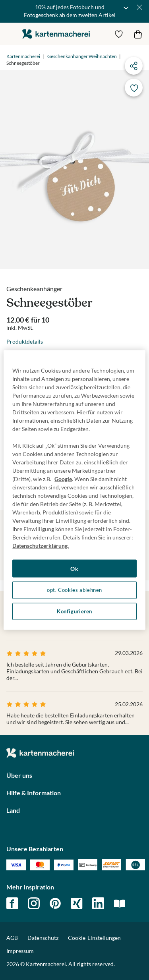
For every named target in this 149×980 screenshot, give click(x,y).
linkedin (98, 903)
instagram (34, 903)
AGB (12, 938)
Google (63, 478)
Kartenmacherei (23, 56)
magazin (120, 903)
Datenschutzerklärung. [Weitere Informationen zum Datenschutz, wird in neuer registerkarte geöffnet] (41, 545)
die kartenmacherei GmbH (56, 34)
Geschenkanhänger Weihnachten (82, 56)
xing (77, 903)
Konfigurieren (74, 611)
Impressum (20, 951)
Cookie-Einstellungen (94, 938)
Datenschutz (43, 938)
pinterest (55, 903)
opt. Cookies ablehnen (74, 590)
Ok (74, 568)
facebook (12, 903)
